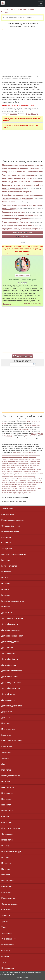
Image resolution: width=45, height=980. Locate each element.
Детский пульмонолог (11, 683)
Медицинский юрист (11, 776)
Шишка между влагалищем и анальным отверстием (23, 182)
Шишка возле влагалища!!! (13, 188)
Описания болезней (11, 526)
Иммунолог (7, 723)
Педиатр (5, 846)
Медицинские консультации (23, 9)
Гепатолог (6, 583)
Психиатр (6, 869)
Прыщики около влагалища (13, 212)
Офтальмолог (8, 834)
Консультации (8, 514)
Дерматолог (7, 613)
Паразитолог (7, 840)
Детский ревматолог (11, 688)
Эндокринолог (8, 968)
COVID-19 (6, 543)
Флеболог (6, 950)
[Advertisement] (22, 52)
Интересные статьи (10, 532)
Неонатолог (7, 799)
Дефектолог (7, 712)
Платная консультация (33, 304)
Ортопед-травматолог (11, 828)
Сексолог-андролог (10, 904)
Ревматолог (7, 886)
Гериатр (5, 589)
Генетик (5, 578)
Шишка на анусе (8, 202)
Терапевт (6, 916)
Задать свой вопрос (22, 237)
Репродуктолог (8, 898)
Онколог (5, 816)
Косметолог (7, 747)
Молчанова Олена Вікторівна (23, 280)
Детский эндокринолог (12, 706)
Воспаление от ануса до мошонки (16, 219)
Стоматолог (7, 910)
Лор (3, 764)
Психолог (6, 875)
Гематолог (6, 572)
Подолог (5, 857)
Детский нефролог (10, 659)
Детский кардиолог (10, 642)
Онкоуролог (7, 822)
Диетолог (6, 717)
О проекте (17, 972)
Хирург (5, 962)
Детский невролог (10, 653)
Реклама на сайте (22, 977)
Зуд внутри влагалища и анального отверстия (21, 229)
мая (29, 114)
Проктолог (6, 863)
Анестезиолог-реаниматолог (15, 554)
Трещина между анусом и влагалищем (18, 198)
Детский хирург (8, 700)
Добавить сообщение (22, 356)
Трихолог (6, 921)
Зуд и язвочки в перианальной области (18, 225)
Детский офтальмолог (12, 671)
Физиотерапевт (8, 939)
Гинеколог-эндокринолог (13, 601)
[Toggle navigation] (41, 4)
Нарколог (6, 782)
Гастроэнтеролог (9, 566)
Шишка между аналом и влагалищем (17, 178)
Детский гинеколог (10, 624)
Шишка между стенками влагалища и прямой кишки (23, 185)
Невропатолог (8, 787)
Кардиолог (6, 735)
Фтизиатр (6, 956)
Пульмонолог (8, 881)
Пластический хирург (11, 851)
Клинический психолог (12, 741)
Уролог (5, 927)
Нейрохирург (7, 793)
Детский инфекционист (12, 636)
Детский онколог (9, 665)
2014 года (35, 114)
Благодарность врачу (22, 275)
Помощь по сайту (26, 972)
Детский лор (7, 647)
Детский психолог (10, 677)
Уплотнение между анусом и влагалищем (19, 175)
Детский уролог (8, 694)
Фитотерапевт (8, 945)
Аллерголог (7, 548)
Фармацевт (7, 933)
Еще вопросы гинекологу (23, 232)
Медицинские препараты (13, 520)
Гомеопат (6, 607)
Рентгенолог (7, 892)
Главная (5, 9)
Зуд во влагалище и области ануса (16, 222)
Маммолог (6, 770)
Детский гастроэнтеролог (13, 618)
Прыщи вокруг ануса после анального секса (20, 215)
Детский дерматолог (11, 630)
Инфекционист (8, 729)
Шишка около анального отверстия (16, 192)
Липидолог (6, 752)
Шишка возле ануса (10, 209)
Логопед (5, 758)
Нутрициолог (7, 811)
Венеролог (6, 560)
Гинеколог (5, 12)
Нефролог (6, 805)
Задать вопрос (8, 508)
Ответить (7, 304)
